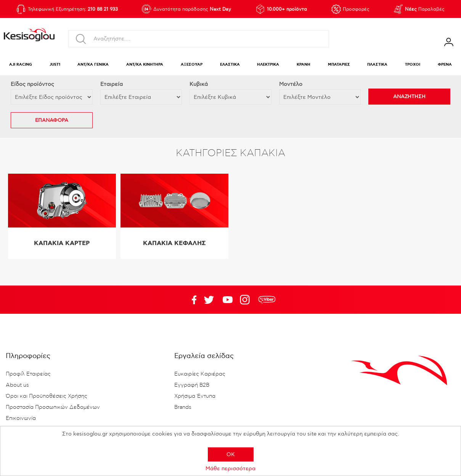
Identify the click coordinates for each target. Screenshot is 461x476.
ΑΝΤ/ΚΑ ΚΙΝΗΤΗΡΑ (145, 65)
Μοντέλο (291, 84)
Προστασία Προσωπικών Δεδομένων (53, 407)
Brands (183, 407)
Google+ (246, 300)
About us (17, 385)
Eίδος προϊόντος (32, 84)
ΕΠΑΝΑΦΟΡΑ (52, 120)
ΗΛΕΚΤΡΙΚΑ (268, 65)
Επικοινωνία (21, 418)
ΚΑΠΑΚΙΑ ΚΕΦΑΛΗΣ (174, 243)
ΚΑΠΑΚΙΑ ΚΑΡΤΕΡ (62, 243)
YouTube (209, 300)
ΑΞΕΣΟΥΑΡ (192, 65)
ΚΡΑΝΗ (304, 65)
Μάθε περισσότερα (230, 469)
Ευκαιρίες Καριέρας (200, 374)
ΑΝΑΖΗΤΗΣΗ (409, 97)
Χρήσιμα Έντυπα (195, 396)
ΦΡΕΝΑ (445, 65)
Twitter (228, 300)
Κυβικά (199, 84)
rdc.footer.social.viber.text (267, 300)
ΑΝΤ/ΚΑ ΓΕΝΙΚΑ (93, 65)
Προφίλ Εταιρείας (28, 374)
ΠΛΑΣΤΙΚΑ (377, 65)
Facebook (190, 300)
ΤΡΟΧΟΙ (413, 65)
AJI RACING (21, 65)
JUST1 (55, 65)
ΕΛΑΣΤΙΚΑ (230, 65)
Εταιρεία (112, 84)
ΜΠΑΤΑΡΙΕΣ (339, 65)
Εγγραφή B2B (192, 385)
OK (231, 454)
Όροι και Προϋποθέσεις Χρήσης (47, 396)
